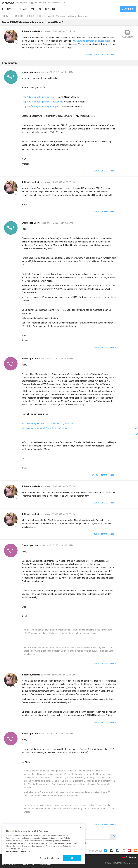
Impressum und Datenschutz (18, 851)
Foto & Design (18, 16)
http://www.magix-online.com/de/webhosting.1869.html (48, 423)
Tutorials (21, 9)
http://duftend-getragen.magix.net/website (43, 102)
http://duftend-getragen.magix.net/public (42, 106)
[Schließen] (81, 827)
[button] (113, 55)
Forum (7, 9)
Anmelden (128, 9)
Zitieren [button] (105, 55)
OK (72, 858)
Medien (36, 9)
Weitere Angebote (10, 864)
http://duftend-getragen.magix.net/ (39, 97)
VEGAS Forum (29, 864)
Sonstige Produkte (36, 16)
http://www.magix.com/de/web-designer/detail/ (44, 428)
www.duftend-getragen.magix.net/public (91, 41)
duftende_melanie (31, 31)
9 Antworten (127, 37)
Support (50, 9)
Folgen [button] (89, 55)
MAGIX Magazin (47, 864)
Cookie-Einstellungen (50, 858)
